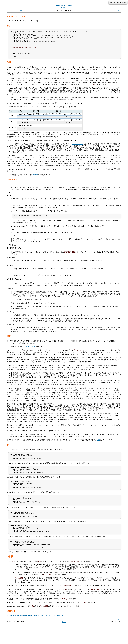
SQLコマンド (64, 8)
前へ (9, 10)
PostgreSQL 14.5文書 (64, 5)
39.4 (9, 572)
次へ (119, 10)
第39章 (36, 180)
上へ (20, 10)
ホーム (64, 642)
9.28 (98, 450)
